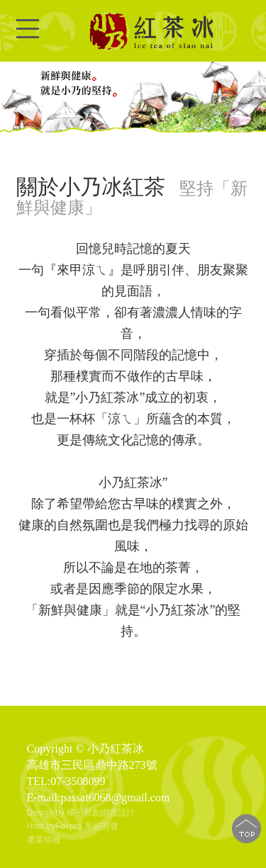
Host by (41, 826)
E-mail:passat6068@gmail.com (99, 797)
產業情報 (44, 840)
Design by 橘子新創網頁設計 (81, 813)
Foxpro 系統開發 (87, 826)
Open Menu (28, 37)
